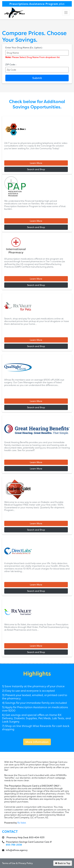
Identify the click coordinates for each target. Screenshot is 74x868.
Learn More (36, 163)
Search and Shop (36, 169)
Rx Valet (22, 823)
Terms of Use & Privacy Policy (17, 863)
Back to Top (63, 863)
